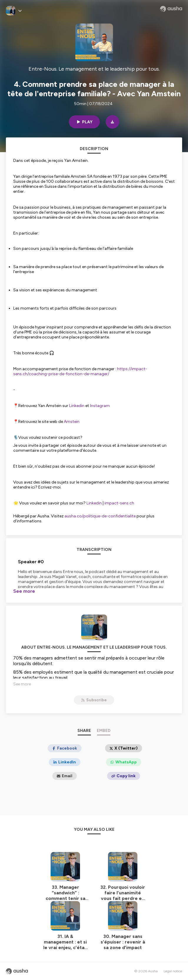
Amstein (72, 422)
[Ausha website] (171, 9)
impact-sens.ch (119, 503)
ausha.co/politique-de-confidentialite (100, 516)
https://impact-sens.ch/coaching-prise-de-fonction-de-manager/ (80, 371)
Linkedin (77, 406)
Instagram (100, 406)
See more (24, 591)
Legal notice (173, 971)
